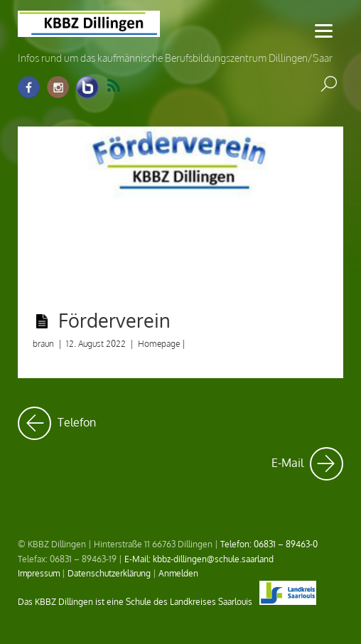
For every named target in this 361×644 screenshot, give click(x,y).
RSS (114, 86)
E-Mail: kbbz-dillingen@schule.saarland (199, 559)
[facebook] (29, 88)
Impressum (39, 573)
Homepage (159, 344)
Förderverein (114, 320)
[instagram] (58, 88)
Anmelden (178, 573)
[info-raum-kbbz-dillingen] (87, 88)
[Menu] (324, 30)
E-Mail (307, 464)
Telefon (57, 423)
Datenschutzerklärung (109, 573)
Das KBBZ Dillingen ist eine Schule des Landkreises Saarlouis (167, 601)
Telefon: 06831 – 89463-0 (269, 544)
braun (43, 344)
